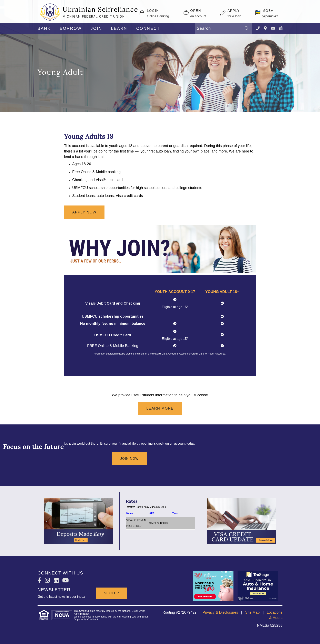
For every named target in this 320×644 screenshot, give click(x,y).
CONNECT (148, 28)
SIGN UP (112, 593)
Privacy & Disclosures (220, 612)
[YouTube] (66, 580)
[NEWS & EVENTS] (281, 28)
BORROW (71, 28)
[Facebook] (40, 580)
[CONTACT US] (273, 28)
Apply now (84, 212)
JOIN (96, 28)
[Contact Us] (258, 28)
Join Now (129, 459)
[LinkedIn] (57, 580)
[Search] (247, 28)
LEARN (119, 28)
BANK (44, 28)
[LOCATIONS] (265, 28)
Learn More (160, 408)
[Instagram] (48, 580)
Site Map (252, 612)
